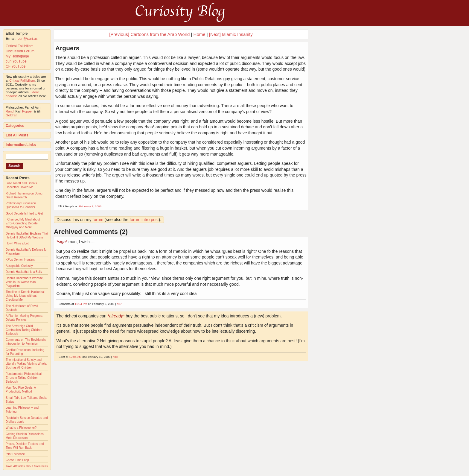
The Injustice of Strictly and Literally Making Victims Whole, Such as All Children (26, 364)
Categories (15, 126)
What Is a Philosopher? (21, 428)
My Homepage (17, 56)
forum (98, 220)
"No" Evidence (15, 454)
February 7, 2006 (90, 206)
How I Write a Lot (17, 243)
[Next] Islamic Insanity (231, 34)
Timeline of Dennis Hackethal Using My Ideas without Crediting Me (25, 296)
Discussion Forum (20, 51)
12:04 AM (75, 357)
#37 (119, 304)
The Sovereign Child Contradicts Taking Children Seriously (24, 330)
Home (200, 34)
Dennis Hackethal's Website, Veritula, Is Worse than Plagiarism (25, 282)
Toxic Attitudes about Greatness (27, 466)
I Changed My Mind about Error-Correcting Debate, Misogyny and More (23, 223)
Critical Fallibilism (20, 46)
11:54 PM (81, 304)
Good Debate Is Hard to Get (24, 213)
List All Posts (17, 135)
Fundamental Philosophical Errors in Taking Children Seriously (24, 378)
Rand (10, 111)
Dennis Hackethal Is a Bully (24, 272)
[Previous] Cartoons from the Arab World (149, 34)
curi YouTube (16, 61)
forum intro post (144, 220)
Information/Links (21, 145)
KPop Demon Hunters (20, 260)
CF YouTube (16, 66)
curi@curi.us (28, 39)
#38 (115, 357)
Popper (27, 111)
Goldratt (12, 115)
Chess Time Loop (17, 460)
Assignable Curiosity (19, 266)
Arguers (67, 48)
